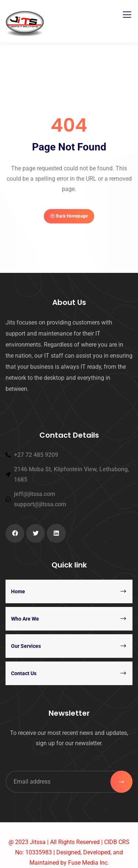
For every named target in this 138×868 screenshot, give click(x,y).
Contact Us (24, 673)
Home (18, 591)
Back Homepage (69, 216)
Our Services (26, 646)
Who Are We (25, 619)
